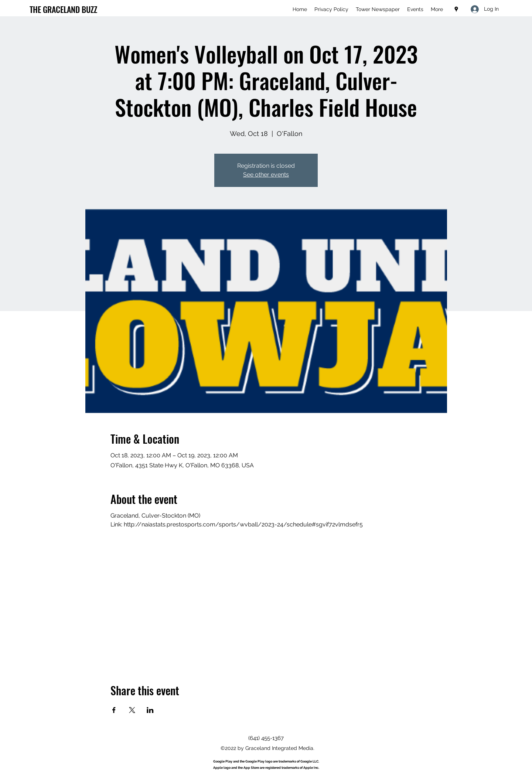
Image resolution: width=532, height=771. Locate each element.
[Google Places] (456, 9)
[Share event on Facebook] (114, 710)
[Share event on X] (132, 710)
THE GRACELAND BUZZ (63, 9)
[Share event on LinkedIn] (150, 710)
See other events (266, 175)
